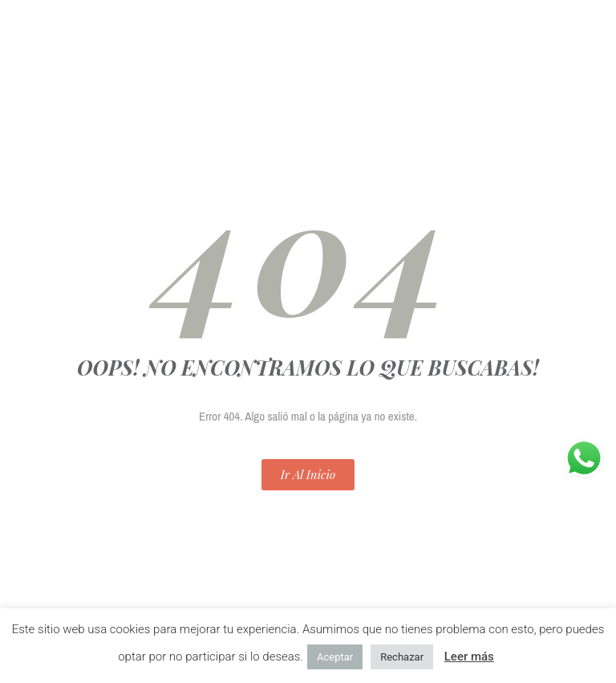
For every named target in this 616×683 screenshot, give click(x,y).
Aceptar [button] (335, 657)
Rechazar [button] (402, 657)
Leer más (469, 657)
